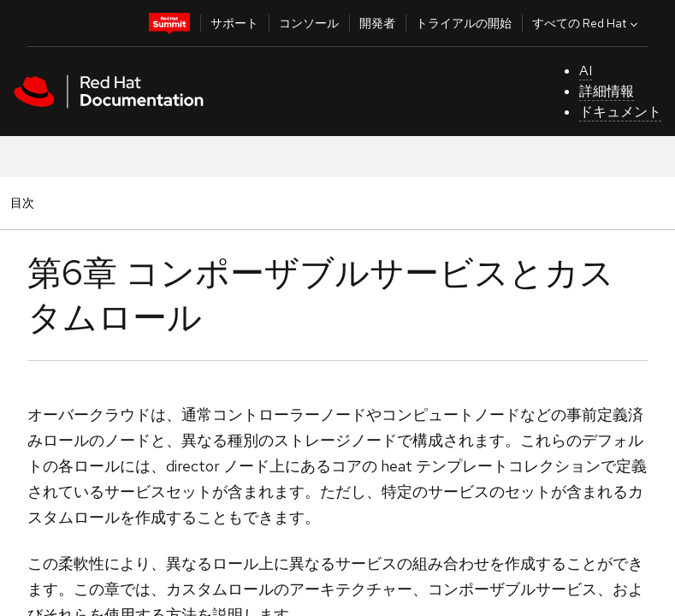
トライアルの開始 (464, 23)
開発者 (377, 23)
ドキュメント (620, 112)
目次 (25, 202)
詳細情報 (607, 91)
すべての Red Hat (587, 23)
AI (586, 71)
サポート (234, 23)
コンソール (309, 23)
